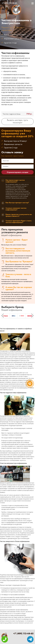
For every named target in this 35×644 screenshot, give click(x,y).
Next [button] (32, 316)
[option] (5, 316)
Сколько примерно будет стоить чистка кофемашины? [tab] (19, 222)
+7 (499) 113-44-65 (9, 3)
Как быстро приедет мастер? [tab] (17, 203)
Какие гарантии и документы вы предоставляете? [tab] (19, 215)
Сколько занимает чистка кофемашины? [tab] (16, 209)
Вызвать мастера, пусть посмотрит (17, 121)
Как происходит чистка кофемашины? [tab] (15, 181)
